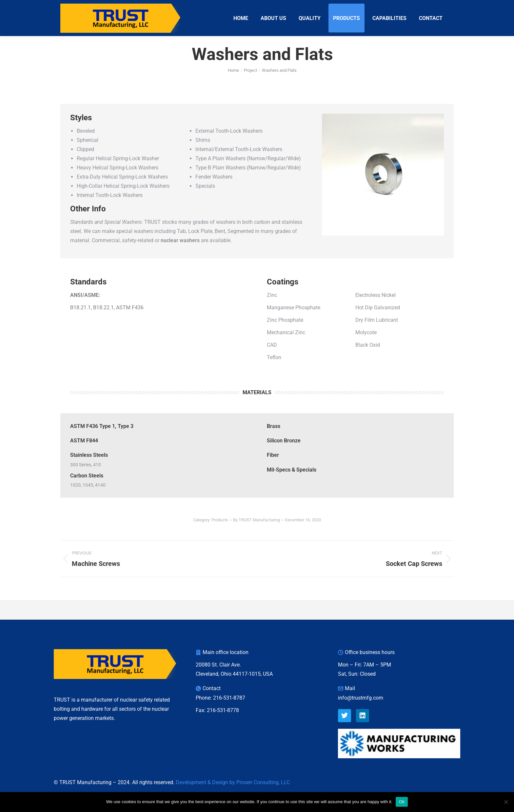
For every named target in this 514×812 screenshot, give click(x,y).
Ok (402, 802)
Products (220, 532)
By (257, 532)
